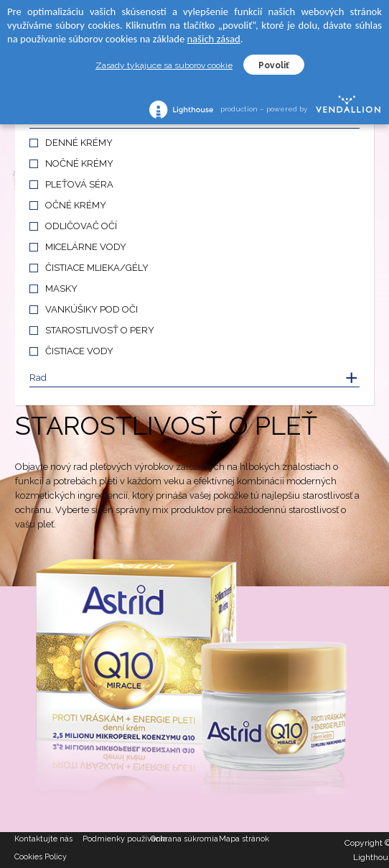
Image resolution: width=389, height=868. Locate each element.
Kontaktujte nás (43, 839)
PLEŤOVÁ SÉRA (79, 184)
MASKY (61, 288)
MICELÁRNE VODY (86, 247)
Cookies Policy (41, 857)
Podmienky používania (117, 839)
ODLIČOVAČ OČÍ (81, 226)
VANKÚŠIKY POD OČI (92, 309)
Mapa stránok (244, 839)
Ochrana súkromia (184, 839)
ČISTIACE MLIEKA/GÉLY (97, 268)
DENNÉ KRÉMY (79, 143)
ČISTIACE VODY (79, 351)
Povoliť (274, 65)
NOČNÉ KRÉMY (79, 163)
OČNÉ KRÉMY (76, 205)
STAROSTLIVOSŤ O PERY (100, 330)
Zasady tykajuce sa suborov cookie (164, 65)
